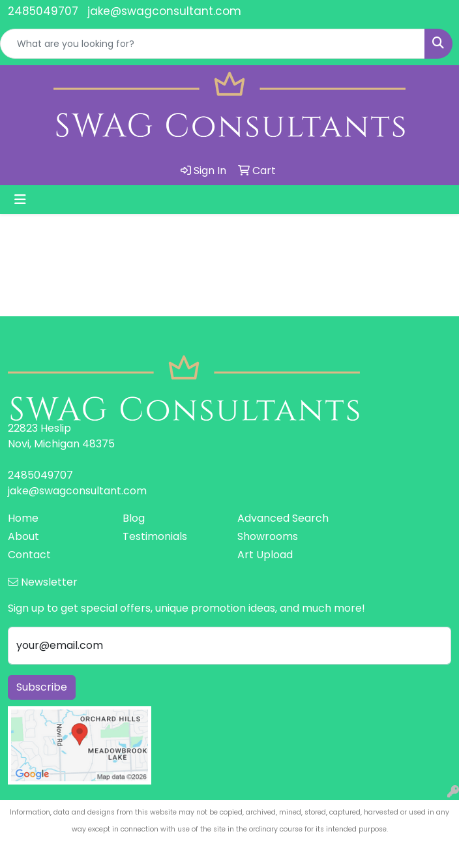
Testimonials (155, 536)
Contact (29, 555)
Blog (134, 518)
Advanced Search (283, 518)
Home (23, 518)
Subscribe (42, 687)
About (23, 536)
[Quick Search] (213, 44)
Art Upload (265, 555)
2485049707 (43, 11)
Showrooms (268, 536)
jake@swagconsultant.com (164, 11)
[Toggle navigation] (20, 200)
